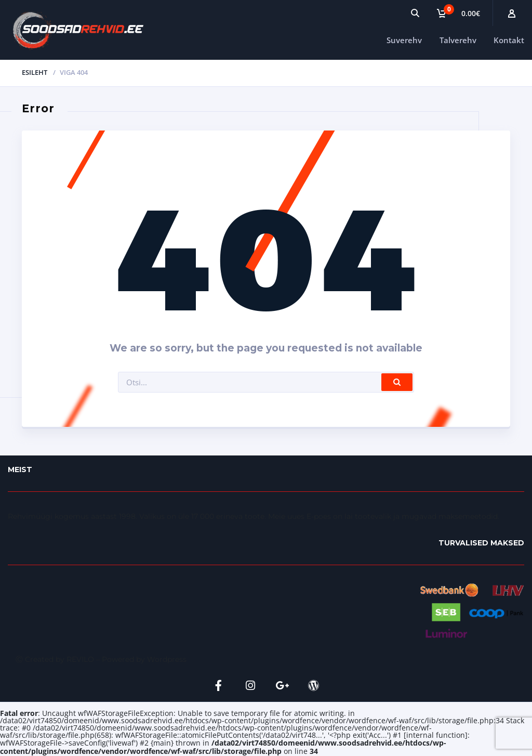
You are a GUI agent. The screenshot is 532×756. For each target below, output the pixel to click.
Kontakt (509, 40)
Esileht (35, 72)
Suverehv (404, 40)
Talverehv (458, 40)
